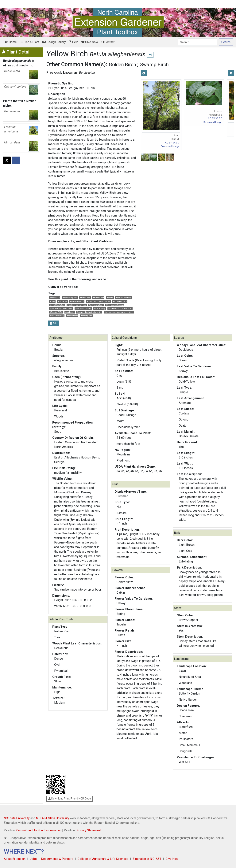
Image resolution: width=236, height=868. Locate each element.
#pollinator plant (120, 301)
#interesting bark (70, 298)
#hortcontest (72, 316)
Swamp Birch (154, 65)
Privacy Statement (89, 830)
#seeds (110, 298)
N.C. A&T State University (53, 818)
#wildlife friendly (57, 316)
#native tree (85, 298)
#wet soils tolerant (83, 308)
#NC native (62, 301)
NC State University (17, 818)
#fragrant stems (77, 301)
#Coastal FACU (56, 312)
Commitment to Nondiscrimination (39, 830)
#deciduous (55, 298)
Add (54, 323)
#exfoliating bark (96, 305)
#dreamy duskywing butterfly (89, 312)
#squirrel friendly (123, 298)
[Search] (197, 42)
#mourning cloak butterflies (98, 301)
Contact (108, 42)
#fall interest (98, 298)
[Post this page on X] (7, 160)
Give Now (90, 42)
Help (74, 42)
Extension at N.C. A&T (147, 859)
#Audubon (70, 312)
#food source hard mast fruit (120, 308)
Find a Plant (29, 42)
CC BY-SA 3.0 (172, 143)
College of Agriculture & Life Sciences (103, 859)
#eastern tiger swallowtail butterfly (119, 312)
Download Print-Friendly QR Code (70, 799)
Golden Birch (122, 65)
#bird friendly (100, 308)
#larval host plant (57, 305)
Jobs (33, 859)
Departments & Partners (57, 859)
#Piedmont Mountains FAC (61, 308)
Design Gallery (54, 42)
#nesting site (86, 316)
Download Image (170, 146)
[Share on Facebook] (16, 160)
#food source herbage (115, 305)
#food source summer (77, 305)
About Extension (15, 859)
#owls (52, 301)
